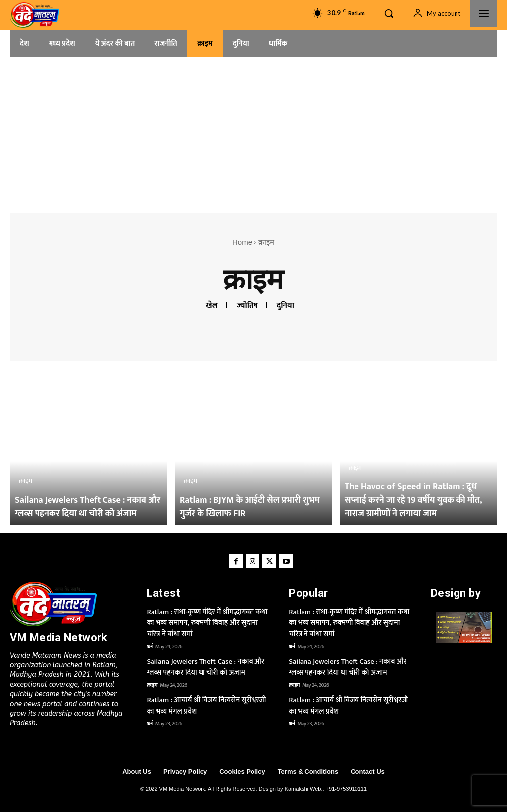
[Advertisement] (253, 132)
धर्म (150, 647)
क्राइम (25, 481)
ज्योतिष (247, 306)
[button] (389, 13)
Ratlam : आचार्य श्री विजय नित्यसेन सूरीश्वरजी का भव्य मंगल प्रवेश (206, 706)
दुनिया (285, 306)
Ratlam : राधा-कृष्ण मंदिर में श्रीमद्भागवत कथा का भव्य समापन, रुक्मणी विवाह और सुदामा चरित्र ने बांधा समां (207, 623)
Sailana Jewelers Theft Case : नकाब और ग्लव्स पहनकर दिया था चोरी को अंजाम (205, 667)
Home (242, 242)
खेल (212, 306)
